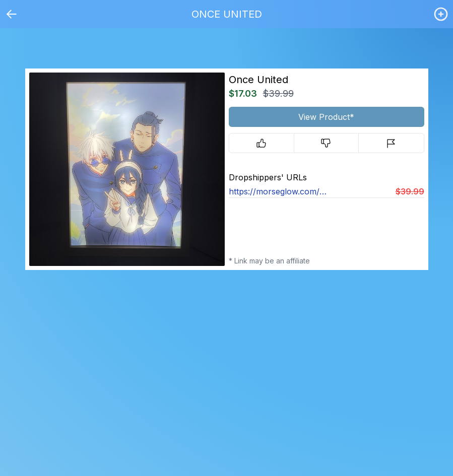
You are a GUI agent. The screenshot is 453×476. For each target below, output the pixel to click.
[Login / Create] (441, 14)
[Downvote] (326, 143)
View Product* (326, 117)
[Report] (391, 143)
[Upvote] (262, 143)
